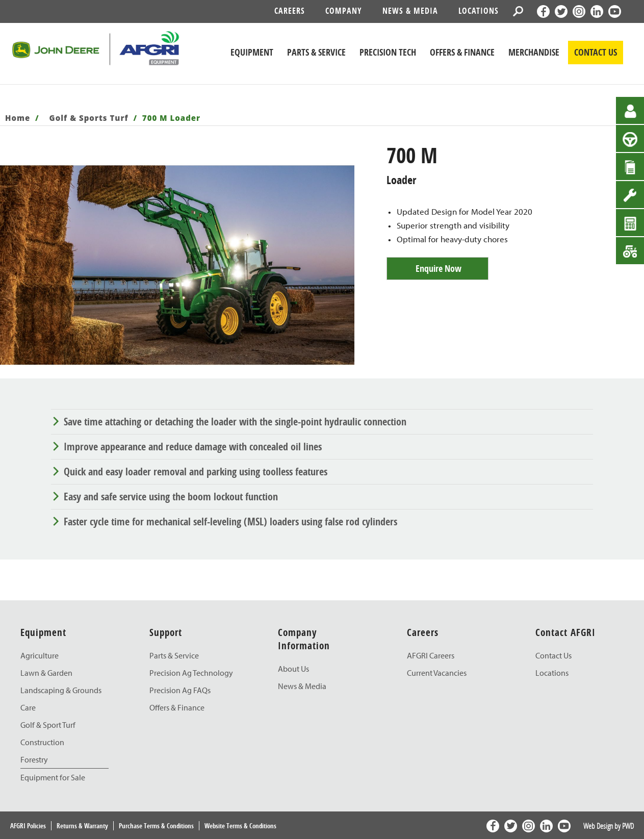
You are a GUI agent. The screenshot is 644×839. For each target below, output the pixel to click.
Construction (42, 742)
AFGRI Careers (431, 655)
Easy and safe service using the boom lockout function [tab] (171, 497)
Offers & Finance (462, 52)
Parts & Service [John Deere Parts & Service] (316, 52)
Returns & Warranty (82, 826)
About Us (293, 669)
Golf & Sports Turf (89, 118)
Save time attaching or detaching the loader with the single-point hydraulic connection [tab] (235, 422)
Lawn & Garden (46, 673)
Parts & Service (174, 655)
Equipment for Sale (53, 777)
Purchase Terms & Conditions (156, 826)
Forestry (34, 759)
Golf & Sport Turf (48, 725)
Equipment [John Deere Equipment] (252, 52)
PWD (628, 826)
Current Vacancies (437, 673)
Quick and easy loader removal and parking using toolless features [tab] (196, 472)
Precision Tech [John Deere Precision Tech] (388, 52)
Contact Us (553, 655)
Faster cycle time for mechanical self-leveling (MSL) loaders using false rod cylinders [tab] (230, 522)
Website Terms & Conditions (240, 826)
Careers (290, 11)
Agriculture (40, 655)
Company (344, 11)
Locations (479, 11)
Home (18, 118)
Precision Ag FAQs (180, 690)
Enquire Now (439, 269)
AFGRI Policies (28, 826)
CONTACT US (596, 52)
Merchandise (534, 52)
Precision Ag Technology (191, 673)
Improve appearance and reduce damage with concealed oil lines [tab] (193, 447)
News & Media (410, 11)
